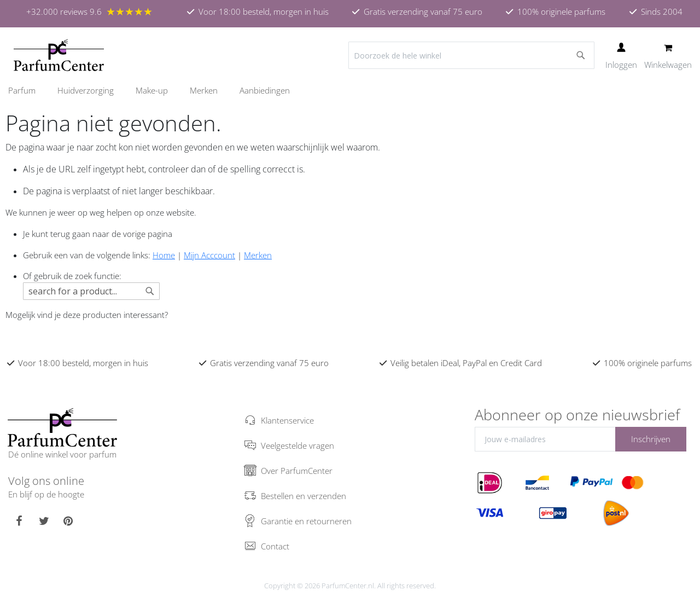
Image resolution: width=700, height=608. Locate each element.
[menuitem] (27, 91)
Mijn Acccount (209, 255)
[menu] (350, 91)
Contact (275, 546)
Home (164, 255)
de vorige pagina (142, 234)
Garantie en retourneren (306, 521)
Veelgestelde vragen (297, 445)
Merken (258, 255)
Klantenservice (287, 420)
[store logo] (59, 55)
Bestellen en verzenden (304, 496)
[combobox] (471, 55)
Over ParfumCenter (297, 471)
